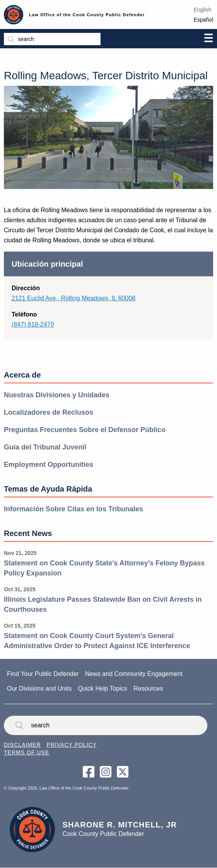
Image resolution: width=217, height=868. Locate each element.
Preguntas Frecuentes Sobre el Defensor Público (85, 430)
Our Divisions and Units (39, 688)
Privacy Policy (72, 745)
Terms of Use (26, 752)
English (202, 10)
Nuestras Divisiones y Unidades (57, 395)
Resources (148, 688)
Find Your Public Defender (43, 674)
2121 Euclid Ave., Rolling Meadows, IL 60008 (73, 298)
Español (203, 20)
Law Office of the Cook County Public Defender (87, 15)
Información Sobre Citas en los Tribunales (73, 509)
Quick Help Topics (103, 688)
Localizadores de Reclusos (49, 412)
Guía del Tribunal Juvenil (45, 447)
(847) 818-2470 (33, 324)
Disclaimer (22, 745)
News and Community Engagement (134, 674)
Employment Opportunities (49, 465)
